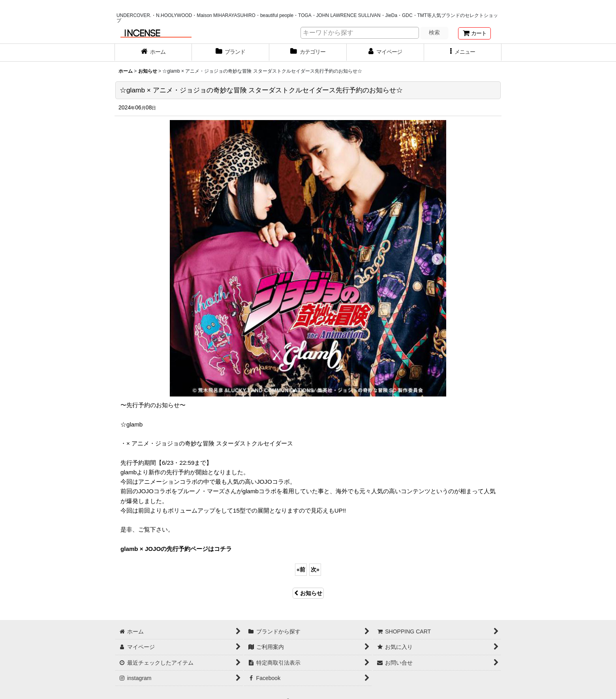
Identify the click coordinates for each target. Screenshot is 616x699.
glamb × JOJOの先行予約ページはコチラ (176, 549)
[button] (463, 53)
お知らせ (308, 593)
